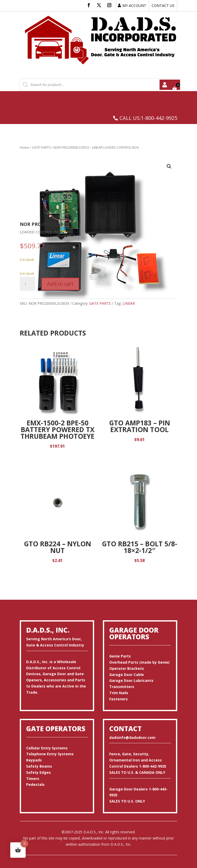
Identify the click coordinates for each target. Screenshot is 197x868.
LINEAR (129, 303)
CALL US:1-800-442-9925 (148, 118)
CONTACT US (163, 6)
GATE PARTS (41, 147)
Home (24, 147)
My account (165, 85)
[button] (169, 166)
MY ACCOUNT (134, 6)
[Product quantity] (27, 284)
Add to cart (60, 284)
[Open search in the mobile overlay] (91, 85)
